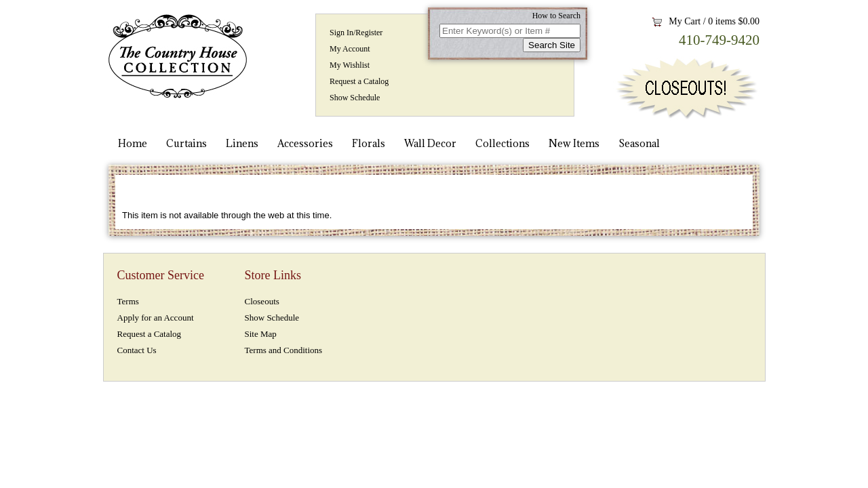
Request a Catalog (359, 81)
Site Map (261, 334)
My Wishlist (350, 65)
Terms (128, 301)
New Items (574, 143)
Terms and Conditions (284, 350)
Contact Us (137, 350)
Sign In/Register (356, 33)
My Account (350, 49)
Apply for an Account (156, 318)
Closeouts (262, 301)
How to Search (556, 16)
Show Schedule (355, 98)
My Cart (685, 21)
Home (133, 143)
